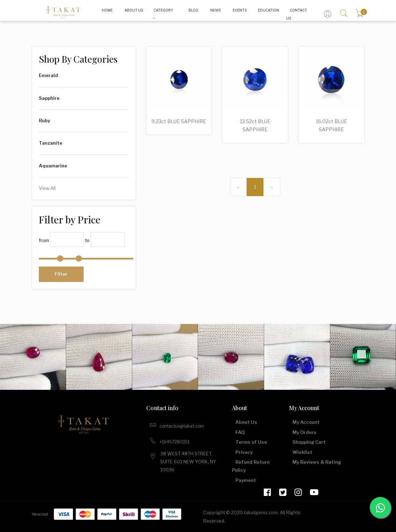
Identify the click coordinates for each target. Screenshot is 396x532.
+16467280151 (170, 441)
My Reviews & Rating (317, 462)
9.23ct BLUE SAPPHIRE (179, 121)
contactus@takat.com (177, 425)
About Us (246, 422)
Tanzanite (51, 143)
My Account (306, 422)
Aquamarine (53, 166)
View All (47, 188)
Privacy (244, 452)
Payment (246, 480)
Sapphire (49, 98)
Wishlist (302, 452)
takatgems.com (261, 512)
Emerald (48, 75)
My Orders (305, 432)
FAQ (240, 432)
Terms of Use (251, 442)
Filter (61, 274)
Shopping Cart (309, 442)
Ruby (44, 120)
